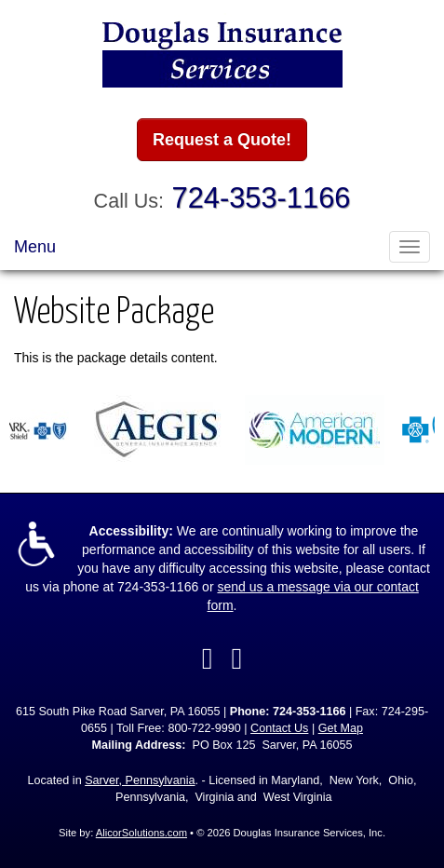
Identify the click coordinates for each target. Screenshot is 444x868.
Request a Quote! (222, 140)
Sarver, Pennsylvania (140, 780)
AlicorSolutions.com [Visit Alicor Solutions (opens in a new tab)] (141, 833)
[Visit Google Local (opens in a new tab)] (237, 658)
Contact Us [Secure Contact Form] (279, 728)
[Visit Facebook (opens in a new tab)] (208, 658)
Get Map (341, 728)
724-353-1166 (262, 198)
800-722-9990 (204, 728)
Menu (35, 247)
